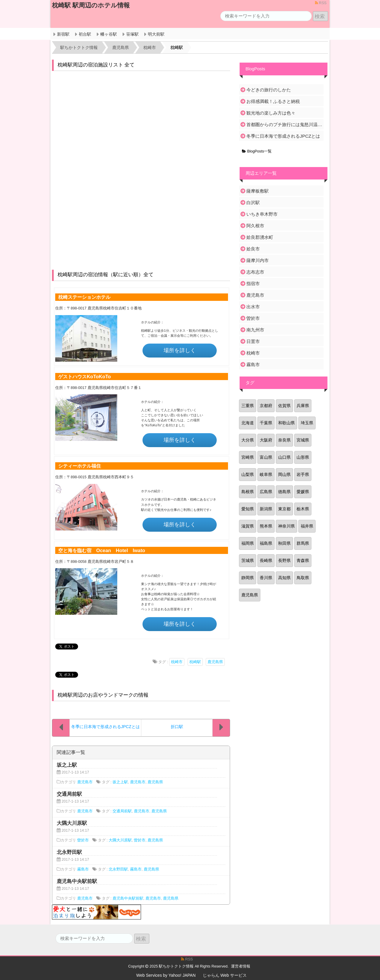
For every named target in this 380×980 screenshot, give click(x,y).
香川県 (266, 578)
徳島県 (284, 492)
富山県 (266, 457)
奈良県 (284, 440)
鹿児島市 (85, 782)
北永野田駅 (118, 869)
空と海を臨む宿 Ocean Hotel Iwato (102, 550)
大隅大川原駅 (120, 840)
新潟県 (266, 509)
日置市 (253, 341)
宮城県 (303, 440)
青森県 (303, 560)
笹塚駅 (132, 34)
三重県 (248, 406)
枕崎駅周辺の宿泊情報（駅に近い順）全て (106, 275)
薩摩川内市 (258, 260)
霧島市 (83, 869)
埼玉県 (307, 423)
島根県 (248, 492)
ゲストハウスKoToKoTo (84, 377)
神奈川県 (286, 526)
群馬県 (303, 543)
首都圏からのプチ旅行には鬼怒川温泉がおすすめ (285, 124)
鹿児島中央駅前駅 (128, 898)
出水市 (253, 307)
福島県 (266, 543)
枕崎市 (177, 662)
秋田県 (284, 543)
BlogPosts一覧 (257, 151)
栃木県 (303, 509)
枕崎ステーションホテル (84, 297)
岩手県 (303, 474)
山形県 (303, 457)
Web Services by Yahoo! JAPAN (166, 975)
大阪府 (266, 440)
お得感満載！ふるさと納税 (273, 101)
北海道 (248, 423)
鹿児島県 (215, 662)
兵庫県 (303, 406)
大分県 (248, 440)
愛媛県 (303, 492)
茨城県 (248, 560)
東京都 (284, 509)
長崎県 (266, 560)
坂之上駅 (120, 782)
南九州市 (255, 330)
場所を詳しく (180, 350)
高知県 (284, 578)
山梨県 (248, 474)
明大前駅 (156, 34)
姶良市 (253, 249)
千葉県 (266, 423)
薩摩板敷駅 (258, 191)
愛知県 (248, 509)
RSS (321, 3)
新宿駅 (63, 34)
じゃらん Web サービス (225, 975)
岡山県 (284, 474)
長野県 (284, 560)
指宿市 (253, 283)
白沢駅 (253, 202)
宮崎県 (248, 457)
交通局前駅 (122, 811)
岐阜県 (266, 474)
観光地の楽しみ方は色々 (271, 113)
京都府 (266, 406)
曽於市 (83, 840)
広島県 (266, 492)
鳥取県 (303, 578)
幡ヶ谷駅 (109, 34)
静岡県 (248, 578)
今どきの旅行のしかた (269, 90)
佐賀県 (284, 406)
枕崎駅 (195, 662)
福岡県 (248, 543)
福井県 (307, 526)
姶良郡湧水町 (260, 237)
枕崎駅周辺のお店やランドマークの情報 (103, 695)
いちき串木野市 (262, 214)
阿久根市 (255, 226)
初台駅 (85, 34)
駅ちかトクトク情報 (176, 966)
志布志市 (255, 272)
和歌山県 (286, 423)
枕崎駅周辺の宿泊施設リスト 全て (96, 65)
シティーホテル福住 (80, 466)
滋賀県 (248, 526)
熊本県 (266, 526)
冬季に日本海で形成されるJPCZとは (283, 136)
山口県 (284, 457)
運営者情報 (241, 966)
